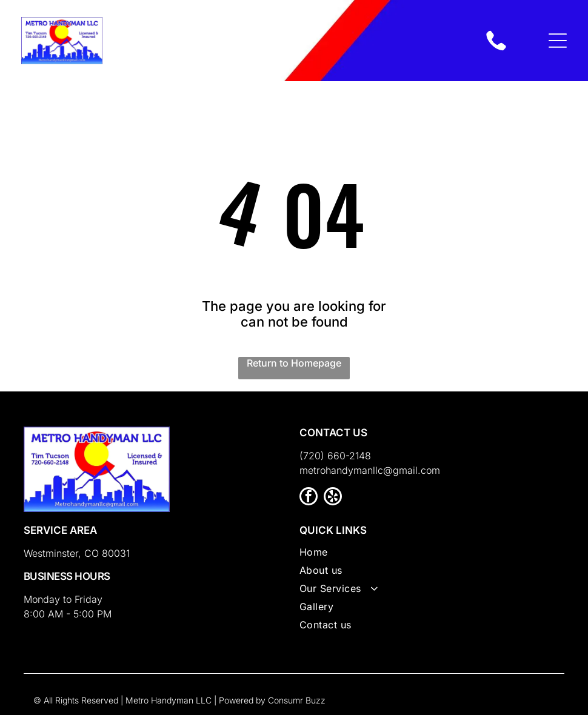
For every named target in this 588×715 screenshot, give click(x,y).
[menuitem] (432, 555)
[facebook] (309, 498)
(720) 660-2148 (335, 456)
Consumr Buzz (297, 700)
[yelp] (333, 498)
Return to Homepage (294, 363)
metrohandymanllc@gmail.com (370, 470)
